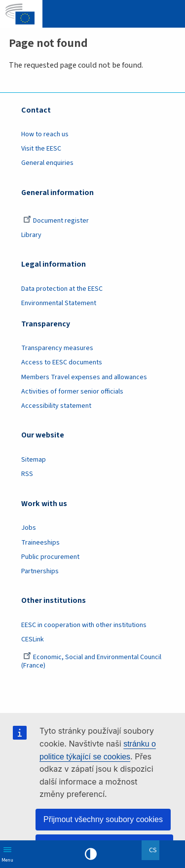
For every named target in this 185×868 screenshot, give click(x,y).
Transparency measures (57, 348)
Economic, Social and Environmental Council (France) (91, 661)
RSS (27, 474)
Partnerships (40, 571)
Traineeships (40, 543)
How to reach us (45, 134)
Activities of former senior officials (72, 392)
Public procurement (50, 557)
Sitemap (34, 460)
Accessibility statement (56, 406)
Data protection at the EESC (62, 289)
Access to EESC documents (62, 362)
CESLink (33, 639)
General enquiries (47, 163)
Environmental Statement (59, 303)
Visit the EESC (41, 149)
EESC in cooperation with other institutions (84, 625)
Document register (56, 221)
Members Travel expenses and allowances (84, 377)
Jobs (29, 528)
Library (31, 235)
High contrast (91, 854)
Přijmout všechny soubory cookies (103, 819)
